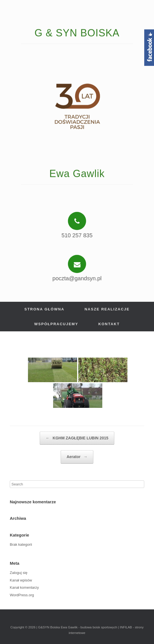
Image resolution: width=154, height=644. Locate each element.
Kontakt (109, 324)
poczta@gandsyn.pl (77, 278)
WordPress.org (22, 595)
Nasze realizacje (107, 309)
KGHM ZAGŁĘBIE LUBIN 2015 (77, 438)
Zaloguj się (19, 573)
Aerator (77, 457)
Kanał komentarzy (24, 587)
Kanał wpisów (21, 580)
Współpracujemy (56, 324)
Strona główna (44, 309)
